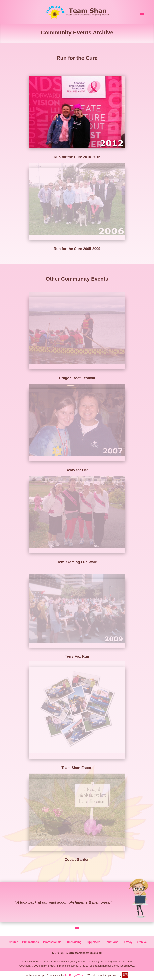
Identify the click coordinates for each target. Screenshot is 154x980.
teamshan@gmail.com (89, 953)
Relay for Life (77, 470)
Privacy (127, 942)
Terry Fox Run (77, 656)
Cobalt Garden (77, 860)
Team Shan (47, 966)
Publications (31, 942)
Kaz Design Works (74, 975)
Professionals (52, 942)
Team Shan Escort (77, 768)
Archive (141, 942)
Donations (111, 942)
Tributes (13, 942)
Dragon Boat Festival (77, 378)
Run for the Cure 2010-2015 (77, 157)
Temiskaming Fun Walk (77, 562)
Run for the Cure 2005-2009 (77, 249)
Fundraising (73, 942)
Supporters (93, 942)
